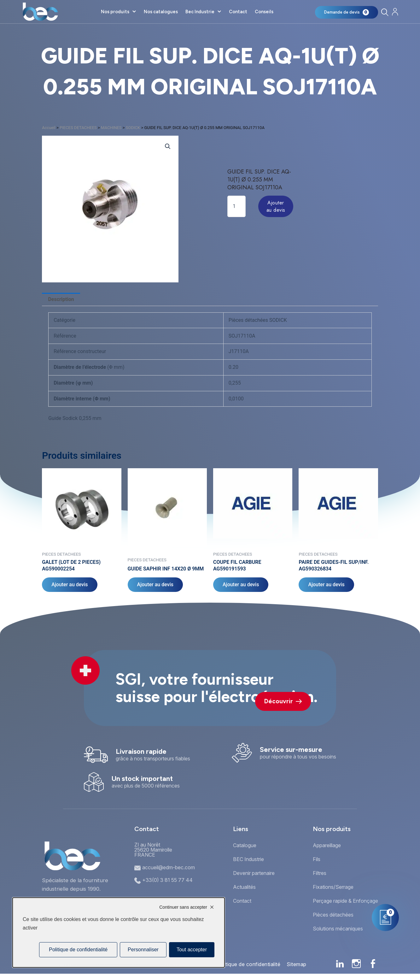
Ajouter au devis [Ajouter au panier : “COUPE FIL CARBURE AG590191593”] (241, 584)
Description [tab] (61, 299)
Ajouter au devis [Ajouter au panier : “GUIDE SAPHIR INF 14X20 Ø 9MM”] (155, 584)
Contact (238, 12)
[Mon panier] (347, 12)
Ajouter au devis (276, 206)
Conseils (264, 12)
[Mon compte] (395, 12)
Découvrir (283, 701)
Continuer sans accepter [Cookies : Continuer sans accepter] (183, 907)
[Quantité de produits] (236, 206)
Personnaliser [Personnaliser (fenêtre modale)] (143, 950)
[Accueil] (40, 12)
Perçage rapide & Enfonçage (345, 901)
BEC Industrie (248, 859)
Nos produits (115, 12)
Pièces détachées (333, 915)
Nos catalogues (161, 12)
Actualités (244, 887)
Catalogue (245, 845)
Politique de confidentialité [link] (78, 950)
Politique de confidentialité (248, 964)
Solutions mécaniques (338, 929)
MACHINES (111, 128)
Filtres (320, 873)
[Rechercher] (385, 12)
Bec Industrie (200, 12)
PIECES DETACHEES (78, 128)
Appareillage (327, 845)
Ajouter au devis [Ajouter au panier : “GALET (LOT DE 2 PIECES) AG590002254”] (70, 584)
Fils (317, 859)
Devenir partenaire (254, 873)
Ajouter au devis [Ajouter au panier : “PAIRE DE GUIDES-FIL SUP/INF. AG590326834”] (326, 584)
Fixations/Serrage (333, 887)
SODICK (133, 128)
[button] (168, 146)
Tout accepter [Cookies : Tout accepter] (192, 950)
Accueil (49, 128)
